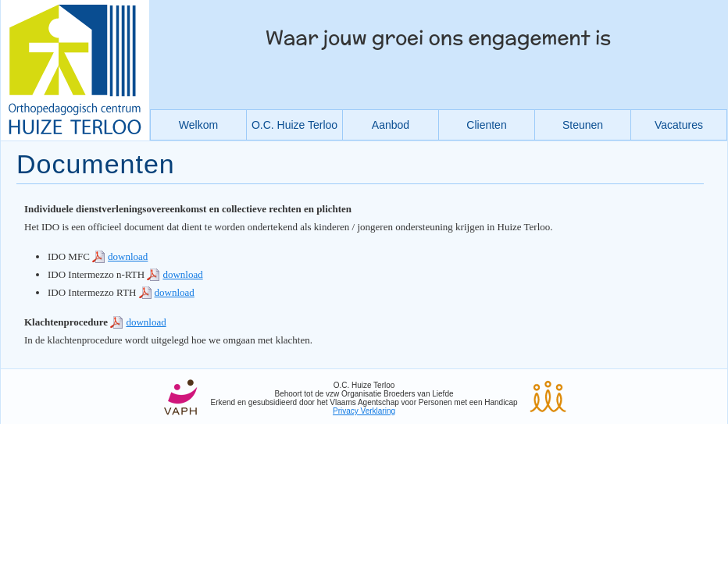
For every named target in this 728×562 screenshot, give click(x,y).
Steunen (583, 125)
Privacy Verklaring (364, 411)
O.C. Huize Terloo (294, 125)
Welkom (198, 125)
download (128, 256)
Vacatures (679, 125)
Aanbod (391, 125)
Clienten (486, 125)
